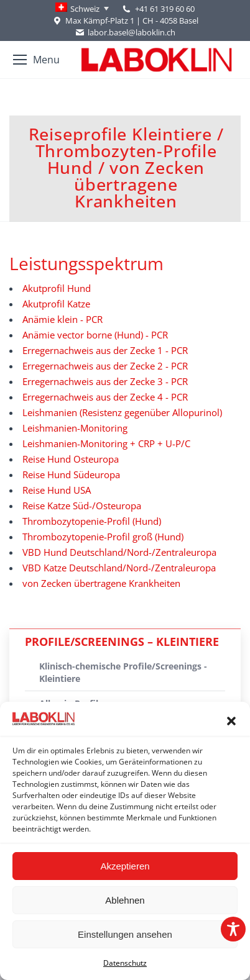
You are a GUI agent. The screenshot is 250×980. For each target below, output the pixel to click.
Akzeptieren (125, 866)
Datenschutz (125, 963)
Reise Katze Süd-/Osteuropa (82, 506)
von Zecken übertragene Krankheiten (101, 583)
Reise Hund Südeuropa (71, 474)
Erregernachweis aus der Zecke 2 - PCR (105, 366)
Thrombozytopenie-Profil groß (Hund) (103, 537)
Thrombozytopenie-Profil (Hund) (92, 521)
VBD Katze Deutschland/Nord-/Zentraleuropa (119, 568)
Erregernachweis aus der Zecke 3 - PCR (105, 381)
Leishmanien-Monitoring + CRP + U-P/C (106, 443)
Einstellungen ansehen (125, 934)
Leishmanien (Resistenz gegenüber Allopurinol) (122, 412)
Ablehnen (125, 900)
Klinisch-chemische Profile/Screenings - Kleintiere (123, 672)
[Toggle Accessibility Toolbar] (233, 929)
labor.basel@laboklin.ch (125, 33)
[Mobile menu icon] (36, 60)
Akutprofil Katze (56, 304)
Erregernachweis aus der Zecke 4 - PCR (105, 397)
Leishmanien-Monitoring (75, 428)
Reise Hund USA (57, 490)
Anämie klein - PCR (62, 319)
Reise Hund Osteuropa (71, 459)
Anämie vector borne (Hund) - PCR (95, 335)
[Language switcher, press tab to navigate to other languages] (82, 9)
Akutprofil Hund (57, 288)
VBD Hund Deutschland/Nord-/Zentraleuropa (119, 552)
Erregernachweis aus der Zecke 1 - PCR (105, 350)
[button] (231, 721)
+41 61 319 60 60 (165, 9)
